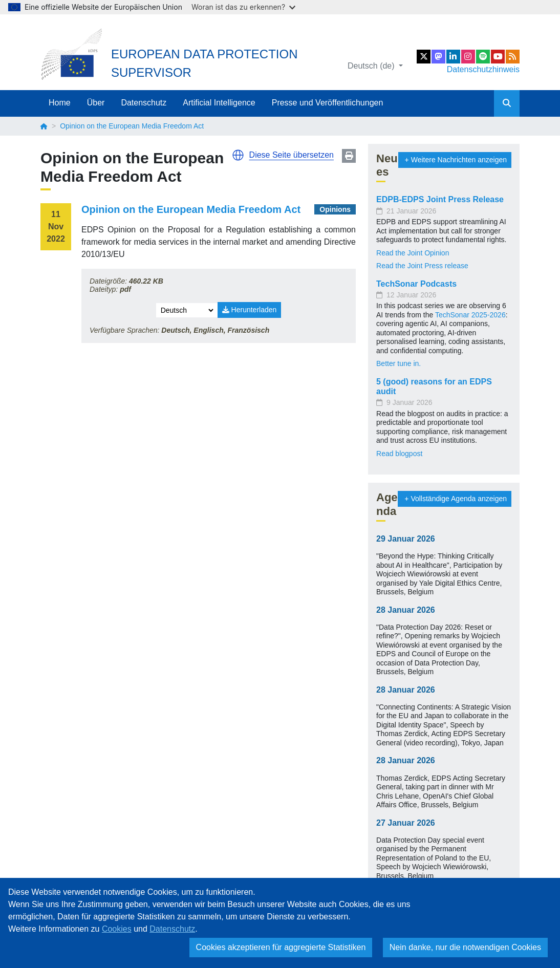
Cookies (117, 929)
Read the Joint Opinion (413, 253)
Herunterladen (250, 310)
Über (96, 103)
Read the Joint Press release (422, 266)
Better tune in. (399, 363)
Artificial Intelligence (219, 103)
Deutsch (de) (372, 66)
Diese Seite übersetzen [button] (292, 155)
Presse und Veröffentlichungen (328, 103)
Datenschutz (144, 103)
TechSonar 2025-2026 (470, 315)
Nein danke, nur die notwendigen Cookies (465, 947)
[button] (238, 155)
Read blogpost (399, 454)
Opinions (335, 209)
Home (60, 103)
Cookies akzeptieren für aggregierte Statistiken (281, 947)
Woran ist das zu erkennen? (243, 7)
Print (349, 156)
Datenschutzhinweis (483, 69)
